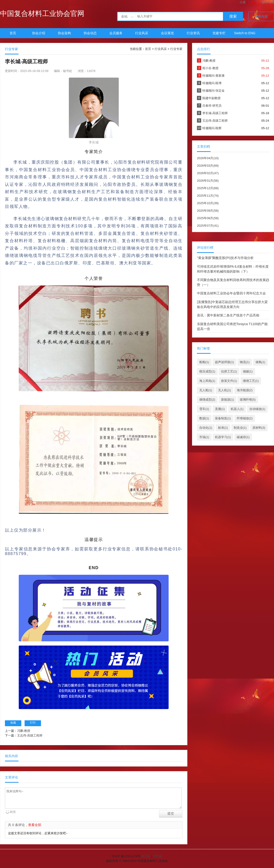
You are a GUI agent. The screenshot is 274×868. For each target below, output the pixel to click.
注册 (243, 2)
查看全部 (35, 825)
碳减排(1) (243, 437)
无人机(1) (224, 390)
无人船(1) (206, 390)
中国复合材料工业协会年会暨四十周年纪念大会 (231, 293)
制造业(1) (240, 428)
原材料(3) (259, 428)
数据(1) (204, 418)
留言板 (146, 856)
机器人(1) (237, 409)
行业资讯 (193, 33)
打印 (33, 723)
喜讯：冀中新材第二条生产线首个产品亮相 (228, 315)
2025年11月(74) (208, 196)
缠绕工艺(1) (251, 381)
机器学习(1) (223, 437)
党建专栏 (219, 33)
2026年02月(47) (208, 173)
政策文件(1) (229, 381)
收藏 (13, 723)
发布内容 (261, 16)
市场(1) (204, 437)
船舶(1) (204, 362)
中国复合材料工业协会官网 (42, 13)
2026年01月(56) (208, 181)
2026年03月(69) (208, 166)
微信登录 (268, 2)
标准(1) (223, 428)
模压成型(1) (207, 371)
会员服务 (116, 33)
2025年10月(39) (208, 203)
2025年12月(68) (208, 188)
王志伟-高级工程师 (30, 735)
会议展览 (167, 33)
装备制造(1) (223, 418)
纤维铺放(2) (245, 418)
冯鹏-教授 (24, 731)
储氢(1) (260, 362)
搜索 (233, 16)
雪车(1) (204, 409)
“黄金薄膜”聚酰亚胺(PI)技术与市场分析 (225, 258)
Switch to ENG (245, 33)
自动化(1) (206, 428)
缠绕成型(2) (207, 400)
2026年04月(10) (208, 158)
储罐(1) (248, 371)
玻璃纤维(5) (248, 400)
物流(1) (245, 362)
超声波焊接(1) (224, 362)
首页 (13, 33)
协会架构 (64, 33)
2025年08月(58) (208, 218)
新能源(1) (228, 400)
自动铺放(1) (257, 409)
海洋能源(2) (245, 390)
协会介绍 (39, 33)
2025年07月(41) (208, 226)
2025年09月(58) (208, 211)
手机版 (157, 856)
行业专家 (176, 49)
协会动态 (90, 33)
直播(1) (220, 409)
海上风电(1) (207, 381)
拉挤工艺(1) (229, 371)
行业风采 (142, 33)
